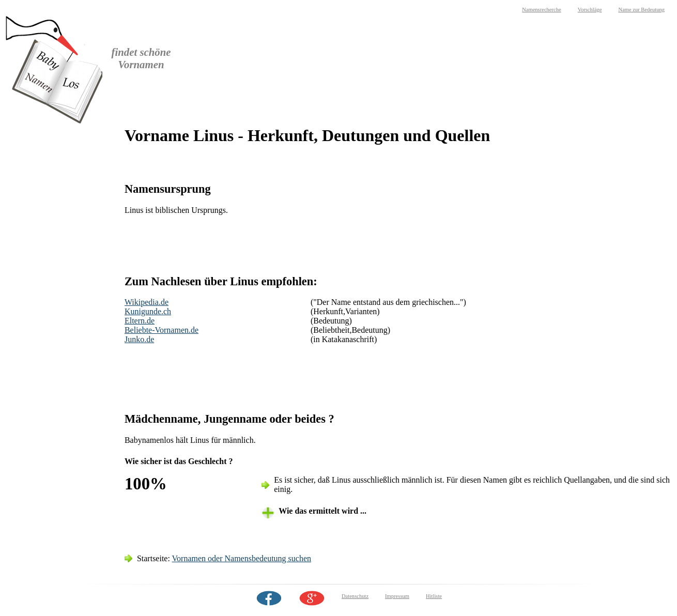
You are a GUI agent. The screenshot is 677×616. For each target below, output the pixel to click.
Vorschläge (590, 10)
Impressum (397, 596)
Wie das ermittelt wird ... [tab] (322, 511)
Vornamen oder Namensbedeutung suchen (242, 558)
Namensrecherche (542, 10)
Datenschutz (355, 596)
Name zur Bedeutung (641, 10)
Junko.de (139, 339)
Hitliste (434, 596)
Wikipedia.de (147, 302)
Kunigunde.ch (148, 311)
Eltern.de (140, 321)
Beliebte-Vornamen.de (161, 330)
